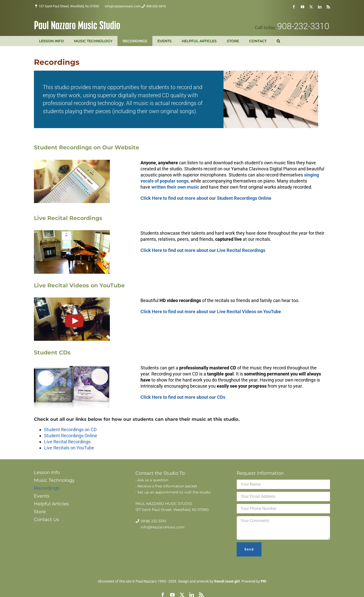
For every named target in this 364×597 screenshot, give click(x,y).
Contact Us (46, 520)
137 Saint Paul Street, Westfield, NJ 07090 (69, 6)
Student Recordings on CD (70, 430)
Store (40, 512)
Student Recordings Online (71, 436)
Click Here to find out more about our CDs (183, 397)
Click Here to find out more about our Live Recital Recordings (203, 250)
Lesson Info (47, 472)
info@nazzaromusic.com (123, 6)
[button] (278, 41)
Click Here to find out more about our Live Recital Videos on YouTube (211, 312)
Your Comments (283, 528)
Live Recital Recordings (67, 442)
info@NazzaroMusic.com (163, 527)
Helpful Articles (51, 504)
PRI (264, 581)
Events (42, 496)
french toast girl (227, 581)
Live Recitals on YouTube (69, 448)
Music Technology (54, 480)
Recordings (47, 488)
